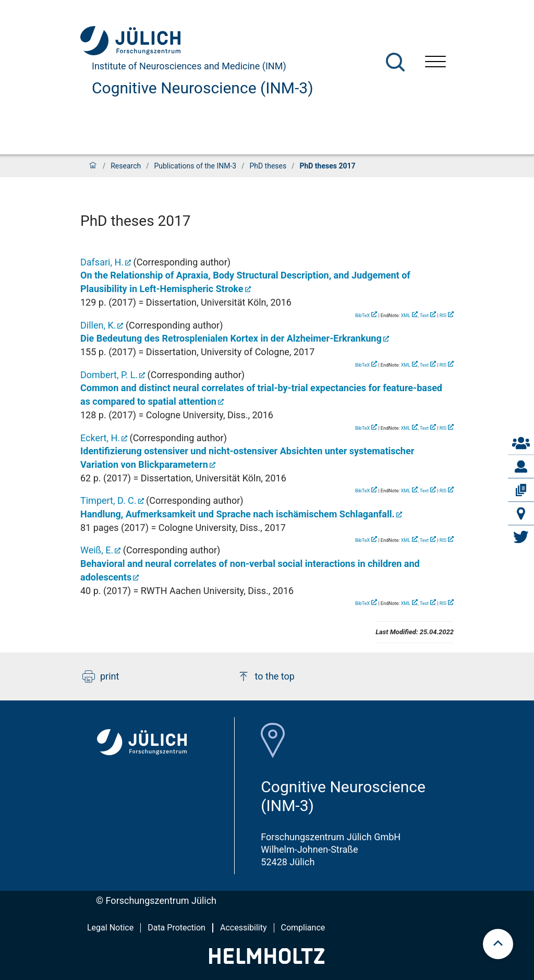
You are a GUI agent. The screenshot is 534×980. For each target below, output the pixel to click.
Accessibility (244, 928)
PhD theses (268, 166)
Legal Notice (110, 928)
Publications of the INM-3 (195, 166)
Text (424, 316)
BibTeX (362, 316)
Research (126, 166)
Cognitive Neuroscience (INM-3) (203, 88)
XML (406, 316)
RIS (443, 316)
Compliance (303, 928)
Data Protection (177, 928)
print (101, 676)
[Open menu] (435, 63)
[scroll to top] (498, 944)
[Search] (395, 62)
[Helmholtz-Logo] (267, 960)
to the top (266, 676)
